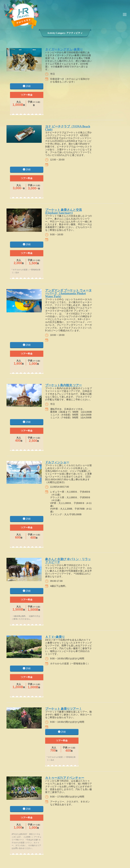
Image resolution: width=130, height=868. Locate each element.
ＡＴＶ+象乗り (55, 637)
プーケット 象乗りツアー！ (64, 709)
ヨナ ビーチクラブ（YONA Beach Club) (68, 128)
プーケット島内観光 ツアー (64, 385)
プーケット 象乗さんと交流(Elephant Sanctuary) (64, 211)
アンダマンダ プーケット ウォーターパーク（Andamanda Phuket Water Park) (68, 293)
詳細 (27, 86)
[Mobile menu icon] (125, 14)
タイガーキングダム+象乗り (64, 49)
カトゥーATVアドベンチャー (65, 778)
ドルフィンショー (57, 462)
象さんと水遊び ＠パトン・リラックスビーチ (68, 561)
